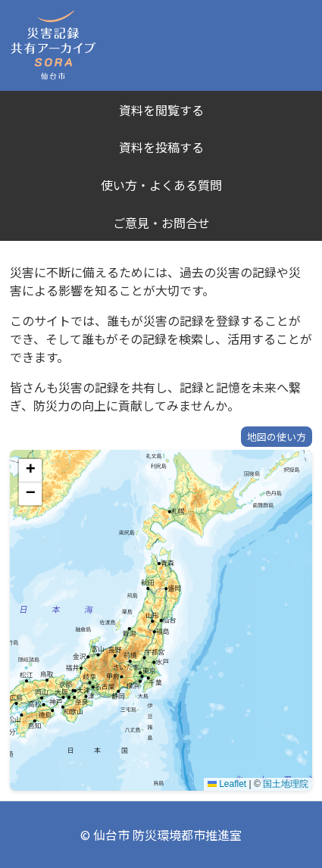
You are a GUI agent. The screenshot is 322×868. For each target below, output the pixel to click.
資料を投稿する (161, 147)
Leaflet (227, 784)
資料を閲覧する (161, 110)
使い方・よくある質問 (161, 185)
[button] (30, 471)
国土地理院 (286, 784)
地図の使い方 (277, 437)
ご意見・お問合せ (161, 223)
